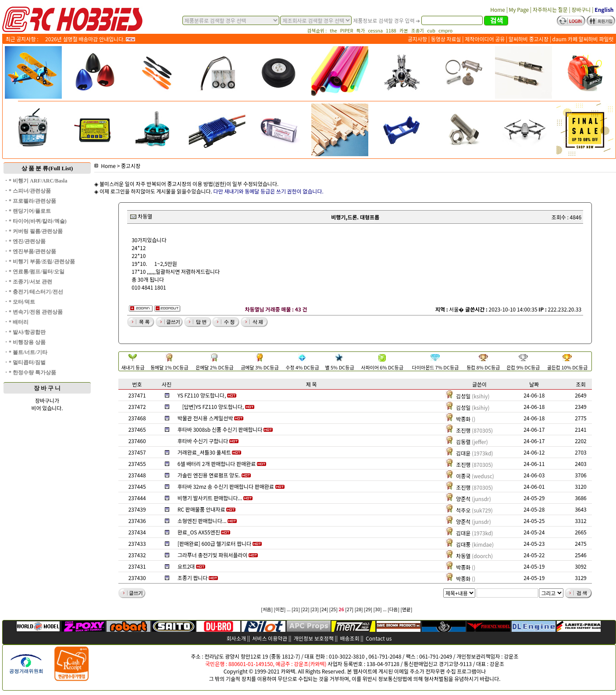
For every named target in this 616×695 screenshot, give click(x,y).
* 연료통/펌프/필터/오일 (37, 272)
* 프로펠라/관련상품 (32, 201)
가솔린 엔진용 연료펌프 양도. (209, 475)
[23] (315, 609)
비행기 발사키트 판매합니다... (210, 498)
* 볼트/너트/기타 (28, 352)
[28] (359, 609)
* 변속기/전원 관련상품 (36, 312)
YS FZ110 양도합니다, (202, 395)
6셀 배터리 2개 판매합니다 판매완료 (217, 464)
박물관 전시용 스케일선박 (205, 418)
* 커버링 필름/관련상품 (36, 231)
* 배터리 (19, 322)
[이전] (280, 609)
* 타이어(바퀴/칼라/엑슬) (38, 221)
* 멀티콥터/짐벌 (27, 362)
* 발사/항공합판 (27, 332)
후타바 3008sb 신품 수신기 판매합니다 (220, 429)
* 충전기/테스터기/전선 (36, 292)
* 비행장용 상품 (27, 342)
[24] (324, 609)
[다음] (393, 609)
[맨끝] (406, 609)
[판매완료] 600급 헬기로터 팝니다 (215, 543)
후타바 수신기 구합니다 (203, 441)
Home (105, 166)
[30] (378, 609)
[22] (305, 609)
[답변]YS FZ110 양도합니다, (213, 407)
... (289, 609)
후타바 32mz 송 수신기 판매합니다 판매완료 (226, 486)
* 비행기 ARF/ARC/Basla (38, 181)
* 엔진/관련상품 (27, 241)
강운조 (511, 656)
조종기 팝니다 (193, 578)
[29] (368, 609)
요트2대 (186, 566)
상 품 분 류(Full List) (47, 168)
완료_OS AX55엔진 (199, 532)
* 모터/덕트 (22, 302)
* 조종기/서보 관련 (30, 282)
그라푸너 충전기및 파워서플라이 (213, 555)
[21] (296, 609)
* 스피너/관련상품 (30, 191)
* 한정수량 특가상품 (32, 373)
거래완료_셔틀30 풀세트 (204, 452)
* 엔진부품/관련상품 (32, 251)
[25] (333, 609)
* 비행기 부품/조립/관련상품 (42, 262)
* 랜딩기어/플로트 (30, 211)
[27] (349, 609)
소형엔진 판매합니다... (202, 521)
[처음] (267, 609)
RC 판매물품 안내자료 (201, 509)
